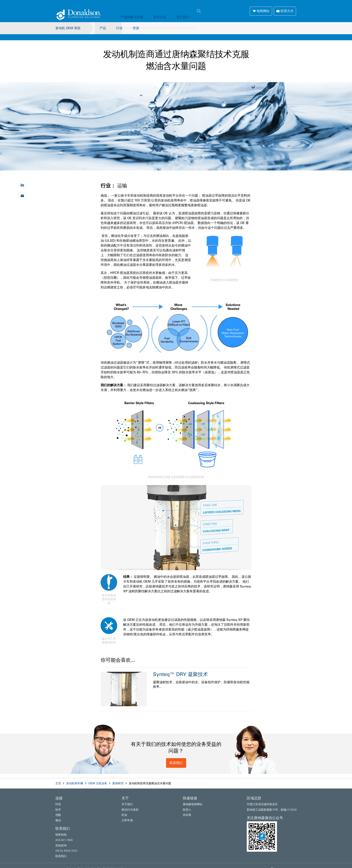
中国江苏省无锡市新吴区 (262, 798)
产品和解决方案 (130, 11)
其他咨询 (61, 839)
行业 (119, 28)
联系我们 (176, 757)
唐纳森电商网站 (193, 798)
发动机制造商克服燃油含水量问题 (150, 777)
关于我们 (173, 11)
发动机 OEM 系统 (68, 28)
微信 (58, 814)
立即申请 (127, 814)
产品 (101, 28)
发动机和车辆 (75, 777)
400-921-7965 (64, 834)
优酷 (58, 809)
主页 (58, 777)
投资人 (187, 804)
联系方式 (285, 11)
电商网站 (261, 11)
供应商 (187, 809)
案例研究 (118, 777)
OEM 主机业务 (98, 777)
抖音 (58, 798)
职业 (124, 809)
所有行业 (154, 11)
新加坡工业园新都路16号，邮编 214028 (272, 804)
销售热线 (61, 829)
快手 (58, 804)
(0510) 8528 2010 (66, 845)
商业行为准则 (130, 804)
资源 (138, 28)
